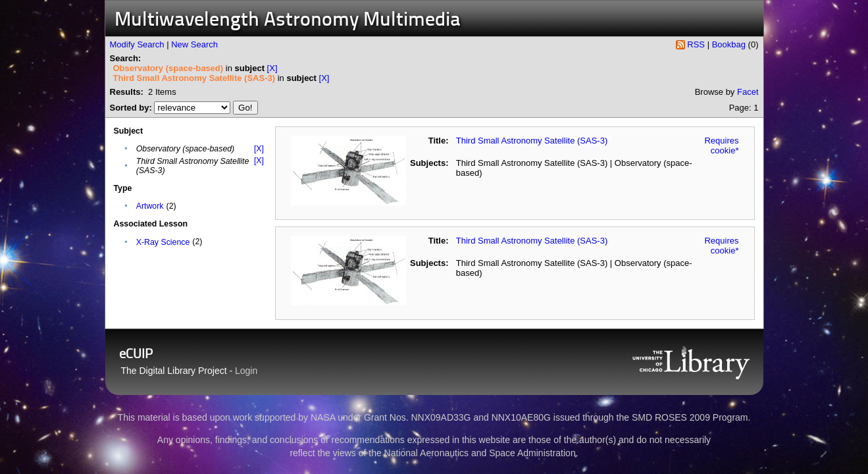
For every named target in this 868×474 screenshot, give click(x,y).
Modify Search (137, 44)
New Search (194, 44)
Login (246, 371)
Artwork (150, 206)
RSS (696, 44)
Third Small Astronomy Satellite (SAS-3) (532, 141)
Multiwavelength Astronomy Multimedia (288, 21)
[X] (272, 68)
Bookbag (729, 44)
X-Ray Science (163, 242)
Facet (748, 92)
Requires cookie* (721, 145)
